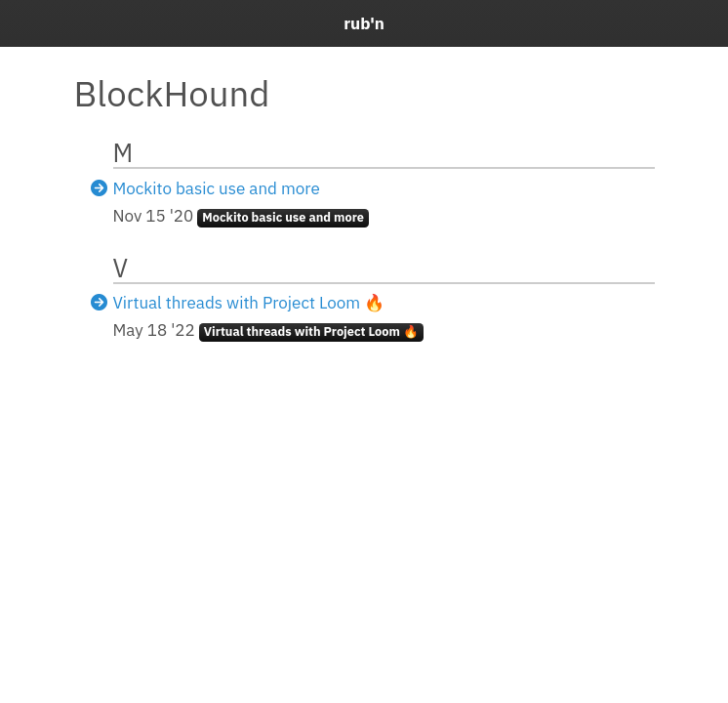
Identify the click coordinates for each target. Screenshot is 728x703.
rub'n (364, 23)
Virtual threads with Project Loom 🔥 (249, 303)
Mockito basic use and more (217, 188)
